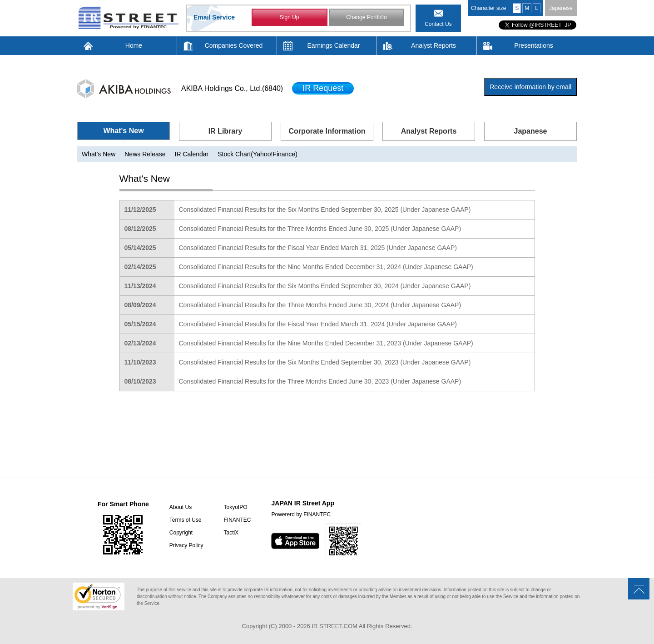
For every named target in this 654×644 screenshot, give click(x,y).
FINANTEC (237, 520)
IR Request (323, 88)
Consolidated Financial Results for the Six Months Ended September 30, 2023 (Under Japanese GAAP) (325, 362)
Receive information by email (530, 87)
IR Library (225, 131)
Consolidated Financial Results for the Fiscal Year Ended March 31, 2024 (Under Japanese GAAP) (318, 324)
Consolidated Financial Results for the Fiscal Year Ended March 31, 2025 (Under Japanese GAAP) (318, 248)
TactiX (231, 533)
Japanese (561, 8)
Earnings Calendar (334, 45)
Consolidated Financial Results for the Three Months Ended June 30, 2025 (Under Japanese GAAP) (320, 229)
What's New (123, 131)
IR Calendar (192, 154)
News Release (145, 154)
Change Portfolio (366, 17)
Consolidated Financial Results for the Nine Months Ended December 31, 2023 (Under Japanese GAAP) (326, 343)
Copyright (181, 533)
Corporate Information (327, 131)
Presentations (534, 45)
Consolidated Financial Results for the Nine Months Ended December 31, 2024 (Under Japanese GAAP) (326, 267)
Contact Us (438, 24)
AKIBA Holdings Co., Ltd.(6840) (232, 88)
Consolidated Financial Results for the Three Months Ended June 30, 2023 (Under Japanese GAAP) (320, 381)
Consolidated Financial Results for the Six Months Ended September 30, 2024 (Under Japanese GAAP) (325, 286)
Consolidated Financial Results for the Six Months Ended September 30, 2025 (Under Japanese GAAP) (325, 210)
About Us (181, 507)
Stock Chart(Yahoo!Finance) (258, 154)
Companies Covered (234, 45)
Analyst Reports (434, 45)
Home (134, 45)
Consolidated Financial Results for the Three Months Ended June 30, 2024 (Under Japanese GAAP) (320, 305)
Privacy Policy (186, 545)
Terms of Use (186, 520)
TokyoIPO (235, 507)
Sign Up (290, 17)
